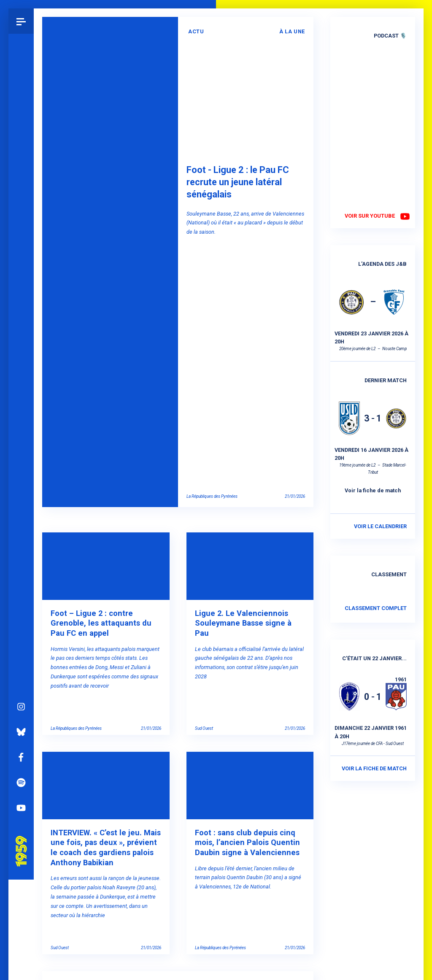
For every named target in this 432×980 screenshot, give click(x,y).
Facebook (21, 667)
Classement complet (376, 608)
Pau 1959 (23, 751)
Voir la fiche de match (373, 490)
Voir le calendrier (380, 526)
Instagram (21, 617)
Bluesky (21, 642)
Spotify (21, 693)
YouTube (21, 718)
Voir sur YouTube (370, 216)
